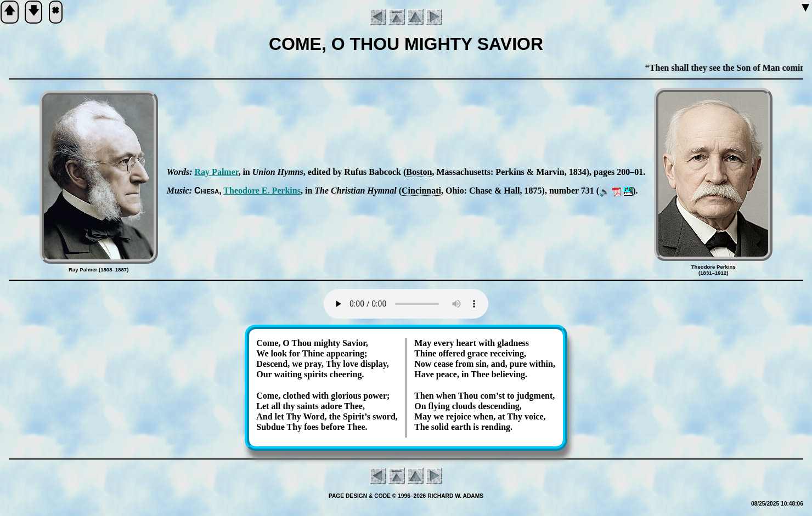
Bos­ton (419, 172)
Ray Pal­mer (217, 172)
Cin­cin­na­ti (421, 191)
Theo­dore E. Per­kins (262, 191)
